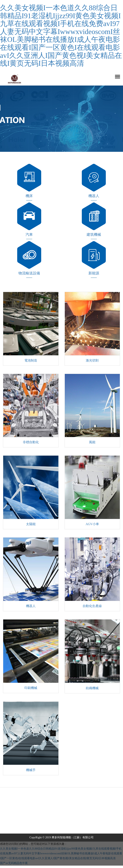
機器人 (94, 196)
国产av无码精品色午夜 (14, 863)
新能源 (94, 273)
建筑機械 (94, 235)
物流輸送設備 (29, 273)
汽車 (29, 235)
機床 (29, 196)
